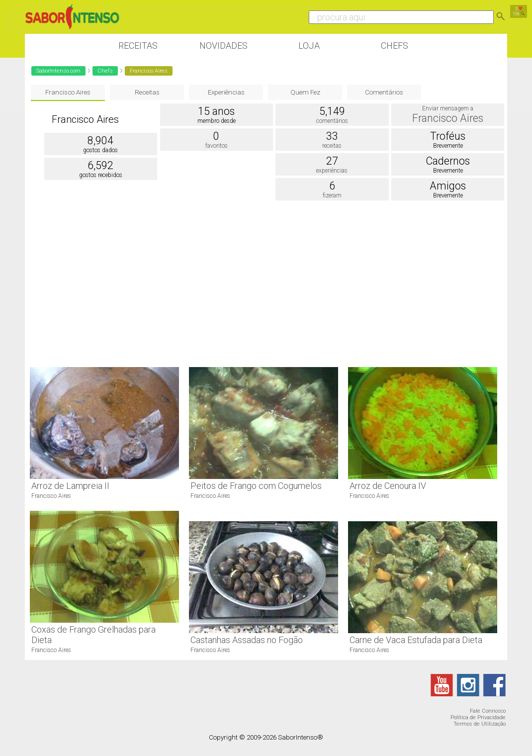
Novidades (223, 46)
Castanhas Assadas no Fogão (247, 640)
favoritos (217, 146)
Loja (309, 46)
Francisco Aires (68, 92)
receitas (332, 146)
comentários (332, 121)
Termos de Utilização (480, 724)
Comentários (384, 92)
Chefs (395, 46)
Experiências (226, 92)
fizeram (332, 195)
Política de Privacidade (478, 717)
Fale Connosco (488, 711)
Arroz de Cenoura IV (388, 486)
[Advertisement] (266, 283)
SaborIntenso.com (58, 71)
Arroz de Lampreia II (70, 486)
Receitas (138, 46)
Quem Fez (305, 92)
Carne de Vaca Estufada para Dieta (416, 640)
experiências (332, 171)
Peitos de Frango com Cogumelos (256, 486)
